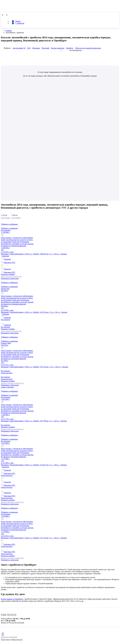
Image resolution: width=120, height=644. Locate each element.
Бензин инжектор (58, 48)
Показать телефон (8, 157)
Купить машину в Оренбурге (12, 482)
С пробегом (20, 23)
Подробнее (68, 640)
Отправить (6, 622)
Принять (4, 642)
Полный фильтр (76, 50)
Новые (18, 21)
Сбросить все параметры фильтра (88, 48)
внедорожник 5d (19, 48)
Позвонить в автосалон (10, 161)
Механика (36, 48)
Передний (45, 48)
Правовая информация (12, 522)
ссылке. (116, 535)
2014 (29, 48)
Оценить (4, 638)
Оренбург (70, 48)
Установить (5, 632)
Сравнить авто (6, 560)
